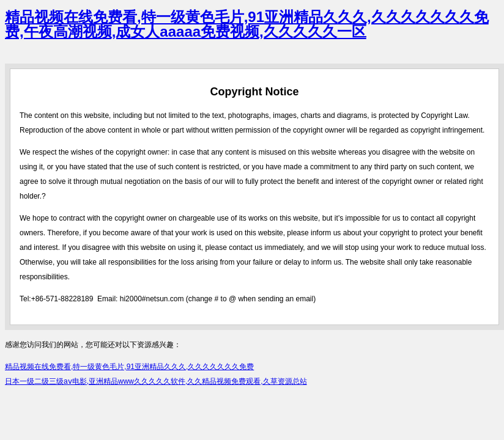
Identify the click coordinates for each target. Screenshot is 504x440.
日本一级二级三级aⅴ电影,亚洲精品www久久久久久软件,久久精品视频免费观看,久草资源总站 (156, 381)
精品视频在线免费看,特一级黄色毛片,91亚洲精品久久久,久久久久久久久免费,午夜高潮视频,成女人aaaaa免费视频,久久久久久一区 (247, 24)
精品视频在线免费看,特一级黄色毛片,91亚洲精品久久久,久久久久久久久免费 (129, 367)
